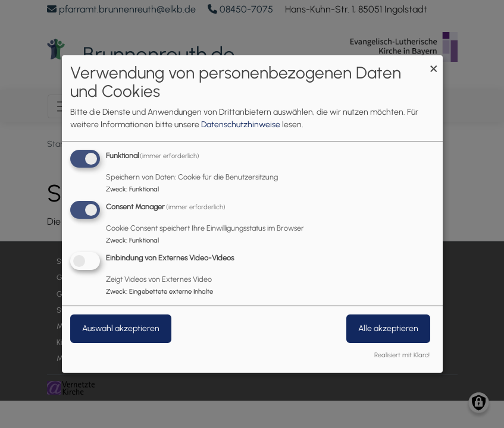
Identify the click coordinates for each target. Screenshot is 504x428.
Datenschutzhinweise (241, 125)
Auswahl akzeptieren (121, 328)
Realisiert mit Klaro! (402, 355)
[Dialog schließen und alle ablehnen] (434, 63)
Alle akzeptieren (388, 328)
